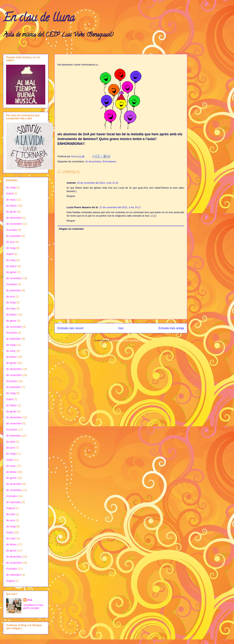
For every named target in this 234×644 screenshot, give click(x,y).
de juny (10, 242)
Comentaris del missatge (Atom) (129, 340)
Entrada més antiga (171, 328)
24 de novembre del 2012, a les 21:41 (98, 183)
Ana (30, 600)
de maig (11, 187)
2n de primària (93, 161)
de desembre (14, 218)
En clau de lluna (39, 19)
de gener (11, 212)
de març (11, 200)
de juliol (11, 442)
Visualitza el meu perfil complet (33, 607)
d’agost (10, 508)
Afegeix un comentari (71, 229)
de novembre (14, 224)
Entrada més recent (70, 328)
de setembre (14, 236)
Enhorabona (109, 161)
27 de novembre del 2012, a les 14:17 (120, 207)
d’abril (10, 194)
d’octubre (12, 230)
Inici (121, 328)
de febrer (11, 206)
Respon (71, 196)
